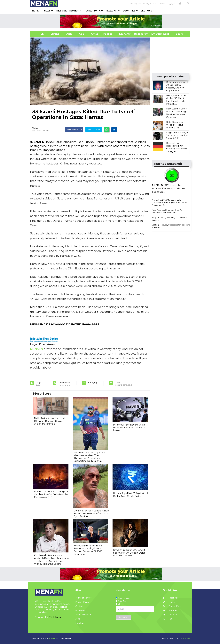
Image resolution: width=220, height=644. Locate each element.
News (47, 11)
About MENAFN (83, 615)
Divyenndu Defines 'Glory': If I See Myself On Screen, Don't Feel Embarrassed (130, 553)
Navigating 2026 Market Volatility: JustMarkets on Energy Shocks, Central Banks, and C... (170, 202)
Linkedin (170, 615)
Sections (146, 11)
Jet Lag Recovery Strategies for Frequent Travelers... (171, 226)
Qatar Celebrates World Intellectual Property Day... (175, 125)
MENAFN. (52, 638)
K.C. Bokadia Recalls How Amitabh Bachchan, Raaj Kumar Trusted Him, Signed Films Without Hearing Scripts (52, 560)
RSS (168, 619)
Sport (177, 34)
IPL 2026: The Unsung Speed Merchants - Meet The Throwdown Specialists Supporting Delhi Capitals (90, 457)
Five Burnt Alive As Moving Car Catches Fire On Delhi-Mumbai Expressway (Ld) (51, 494)
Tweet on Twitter (94, 129)
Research (112, 11)
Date (35, 128)
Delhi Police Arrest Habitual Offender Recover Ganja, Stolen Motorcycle (50, 421)
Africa (94, 34)
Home (35, 11)
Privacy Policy (82, 602)
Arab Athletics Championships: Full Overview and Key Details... (168, 211)
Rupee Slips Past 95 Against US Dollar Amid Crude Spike (131, 495)
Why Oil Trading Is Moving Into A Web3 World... (169, 219)
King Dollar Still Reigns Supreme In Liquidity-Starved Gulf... (177, 135)
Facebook (171, 598)
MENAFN (38, 142)
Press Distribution (68, 11)
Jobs (78, 619)
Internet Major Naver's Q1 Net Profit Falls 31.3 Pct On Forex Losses (130, 428)
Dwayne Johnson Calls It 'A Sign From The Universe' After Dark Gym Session (91, 513)
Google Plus (172, 606)
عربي (172, 3)
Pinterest (170, 610)
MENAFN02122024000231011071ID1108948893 (65, 324)
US (39, 34)
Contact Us (81, 606)
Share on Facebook (74, 129)
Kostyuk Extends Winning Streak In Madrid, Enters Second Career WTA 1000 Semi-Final (88, 550)
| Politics (107, 34)
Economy (125, 34)
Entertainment (156, 34)
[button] (180, 3)
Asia (81, 34)
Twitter (169, 602)
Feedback (80, 623)
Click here (55, 617)
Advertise (80, 610)
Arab (69, 34)
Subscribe (123, 617)
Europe (55, 34)
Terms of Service (83, 598)
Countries (129, 11)
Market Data (93, 11)
